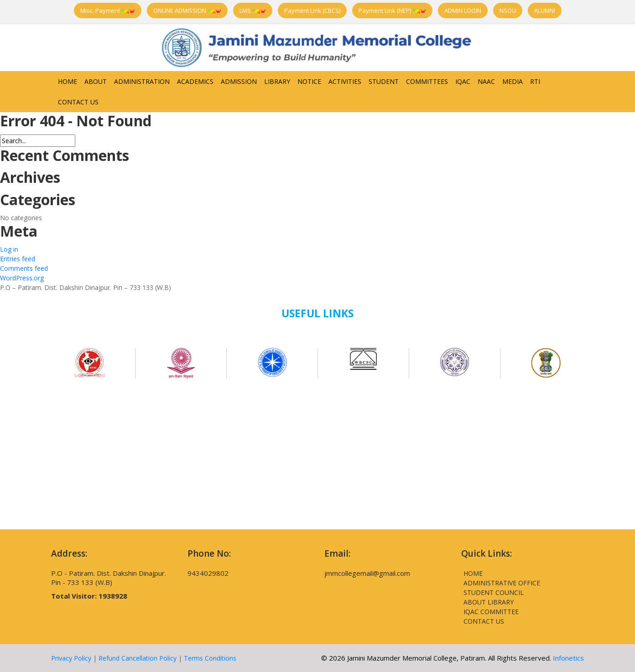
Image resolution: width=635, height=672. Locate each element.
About (96, 81)
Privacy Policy (71, 658)
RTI (535, 81)
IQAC (463, 81)
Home (68, 81)
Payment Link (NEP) (392, 10)
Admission (239, 81)
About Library (489, 602)
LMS (253, 10)
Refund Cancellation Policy (138, 658)
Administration (142, 81)
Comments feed (24, 268)
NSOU (508, 10)
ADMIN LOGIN (463, 10)
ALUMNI (545, 10)
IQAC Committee (491, 612)
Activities (345, 81)
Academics (195, 81)
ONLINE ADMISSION (187, 10)
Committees (427, 81)
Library (277, 81)
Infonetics (568, 658)
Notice (309, 81)
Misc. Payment (108, 10)
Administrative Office (502, 583)
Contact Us (78, 102)
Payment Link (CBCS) (312, 10)
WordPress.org (22, 278)
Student (384, 81)
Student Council (494, 592)
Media (513, 81)
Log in (9, 249)
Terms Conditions (210, 658)
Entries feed (18, 259)
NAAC (486, 81)
